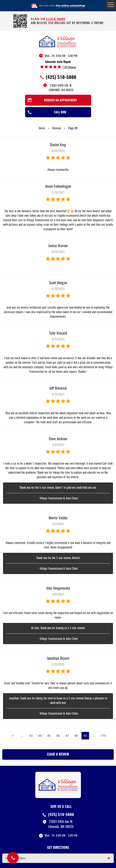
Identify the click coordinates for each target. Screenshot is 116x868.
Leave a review (58, 755)
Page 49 (73, 128)
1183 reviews (69, 67)
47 (67, 736)
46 (58, 736)
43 (31, 736)
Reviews (57, 128)
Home (42, 128)
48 (76, 736)
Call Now (60, 112)
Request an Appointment (60, 100)
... (22, 736)
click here (56, 19)
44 (40, 736)
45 (49, 736)
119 (103, 736)
